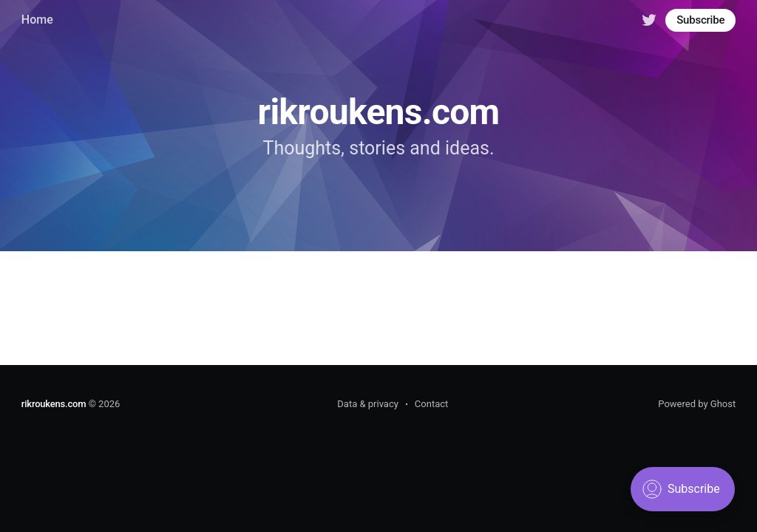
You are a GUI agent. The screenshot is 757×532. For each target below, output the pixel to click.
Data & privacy (368, 404)
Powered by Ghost (697, 404)
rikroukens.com (54, 404)
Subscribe (700, 20)
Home (37, 20)
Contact (431, 404)
